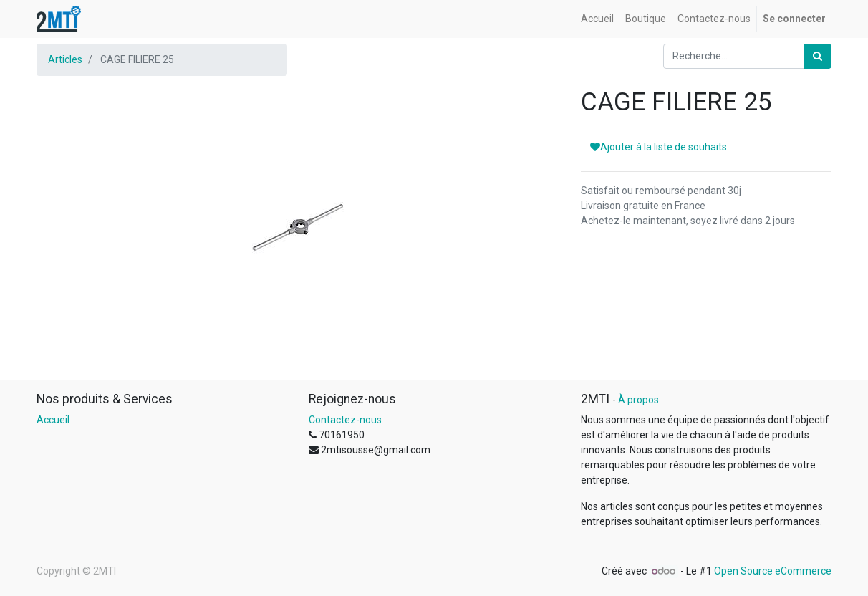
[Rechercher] (818, 56)
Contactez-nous (345, 420)
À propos (638, 400)
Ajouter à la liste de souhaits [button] (659, 147)
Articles (65, 59)
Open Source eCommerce (773, 571)
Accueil (53, 420)
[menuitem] (597, 19)
